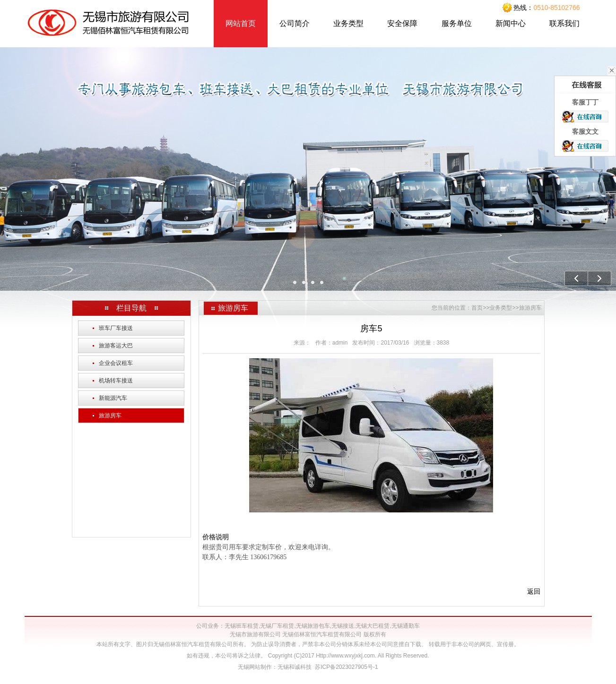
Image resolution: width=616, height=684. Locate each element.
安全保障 (402, 23)
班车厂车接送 (113, 328)
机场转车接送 (113, 381)
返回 (534, 591)
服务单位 (457, 23)
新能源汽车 (110, 398)
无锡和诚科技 (295, 667)
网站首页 (241, 23)
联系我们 (564, 23)
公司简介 (295, 23)
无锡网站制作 (255, 667)
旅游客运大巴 (113, 346)
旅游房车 (107, 416)
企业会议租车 (113, 363)
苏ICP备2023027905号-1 (346, 667)
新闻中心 (511, 23)
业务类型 (348, 23)
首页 (477, 308)
